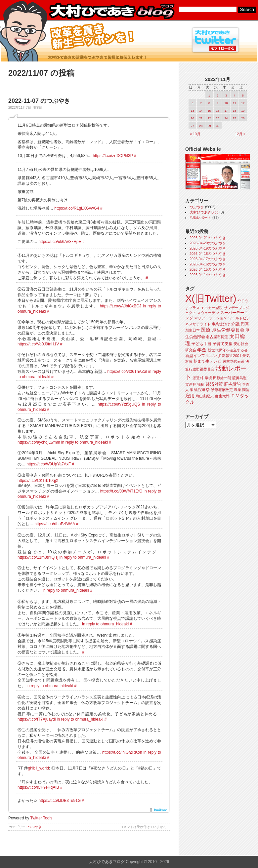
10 (226, 103)
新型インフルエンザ (203, 356)
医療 (206, 330)
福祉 (201, 384)
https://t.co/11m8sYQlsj (38, 557)
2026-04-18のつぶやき (208, 254)
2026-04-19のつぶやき (208, 248)
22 (209, 118)
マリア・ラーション (211, 318)
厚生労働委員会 (228, 330)
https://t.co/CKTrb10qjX (38, 481)
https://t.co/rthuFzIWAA (55, 524)
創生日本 (193, 330)
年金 (202, 350)
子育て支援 (223, 344)
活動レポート (200, 217)
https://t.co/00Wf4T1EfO (121, 491)
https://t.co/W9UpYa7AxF (49, 464)
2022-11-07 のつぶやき (39, 101)
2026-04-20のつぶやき (208, 243)
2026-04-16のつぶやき (208, 264)
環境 (208, 378)
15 (209, 111)
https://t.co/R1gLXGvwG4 (77, 208)
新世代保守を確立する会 (228, 350)
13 (193, 111)
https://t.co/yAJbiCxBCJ (121, 306)
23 (218, 118)
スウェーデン (208, 313)
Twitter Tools (41, 818)
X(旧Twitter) (211, 298)
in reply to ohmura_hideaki (85, 442)
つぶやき (35, 827)
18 (235, 111)
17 (226, 111)
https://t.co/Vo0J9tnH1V (38, 344)
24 (226, 118)
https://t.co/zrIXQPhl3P (113, 156)
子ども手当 (201, 344)
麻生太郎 (222, 396)
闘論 (246, 390)
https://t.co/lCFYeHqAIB (38, 787)
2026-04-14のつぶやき (208, 275)
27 (193, 126)
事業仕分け (221, 324)
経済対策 (214, 384)
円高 (245, 324)
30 (218, 126)
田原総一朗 (222, 378)
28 (201, 126)
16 (218, 111)
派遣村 (198, 378)
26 (243, 118)
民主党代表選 (234, 361)
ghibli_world (38, 768)
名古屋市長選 (217, 337)
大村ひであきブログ (112, 11)
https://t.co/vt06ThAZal (127, 372)
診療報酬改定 (222, 390)
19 (243, 111)
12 (243, 103)
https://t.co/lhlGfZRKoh (122, 752)
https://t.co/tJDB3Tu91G (60, 801)
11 (235, 103)
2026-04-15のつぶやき (208, 269)
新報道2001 (232, 356)
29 (209, 126)
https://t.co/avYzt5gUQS (119, 404)
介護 (236, 324)
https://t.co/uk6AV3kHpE (60, 242)
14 (201, 111)
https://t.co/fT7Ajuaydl (37, 719)
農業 (237, 390)
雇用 (190, 396)
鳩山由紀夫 (205, 396)
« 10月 (195, 134)
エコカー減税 (212, 308)
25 (235, 118)
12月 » (240, 134)
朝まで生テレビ (207, 361)
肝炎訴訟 (233, 384)
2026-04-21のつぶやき (208, 238)
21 (201, 118)
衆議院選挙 (200, 390)
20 (193, 118)
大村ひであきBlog (204, 212)
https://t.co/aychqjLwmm (39, 442)
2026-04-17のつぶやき (208, 259)
